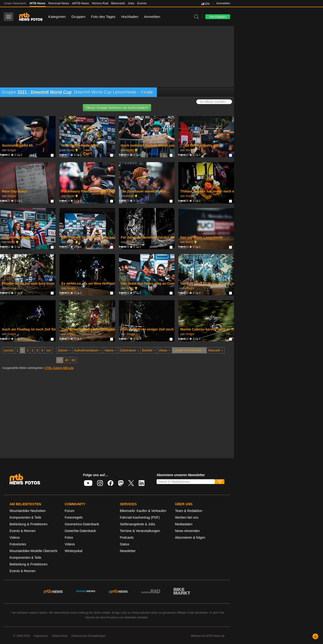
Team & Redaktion (189, 511)
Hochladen (130, 17)
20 (60, 360)
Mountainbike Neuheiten (28, 511)
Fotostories (18, 544)
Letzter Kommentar (189, 350)
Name (111, 350)
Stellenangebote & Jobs (138, 524)
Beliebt (149, 350)
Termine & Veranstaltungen (140, 531)
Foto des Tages (103, 17)
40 (67, 360)
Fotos (69, 538)
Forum (69, 511)
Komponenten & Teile (25, 517)
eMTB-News (80, 3)
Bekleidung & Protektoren (29, 524)
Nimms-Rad (100, 3)
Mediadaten (184, 524)
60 (74, 360)
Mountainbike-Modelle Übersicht (33, 551)
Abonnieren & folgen (190, 538)
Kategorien (57, 17)
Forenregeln (74, 517)
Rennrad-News (59, 3)
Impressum (41, 636)
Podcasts (127, 538)
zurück (8, 350)
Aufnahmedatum (88, 350)
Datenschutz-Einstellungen (89, 636)
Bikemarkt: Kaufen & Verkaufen (143, 511)
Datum (64, 350)
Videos (15, 538)
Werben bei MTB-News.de (208, 636)
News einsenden (187, 531)
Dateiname (129, 350)
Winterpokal (74, 551)
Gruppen (78, 17)
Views (164, 350)
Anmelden (223, 3)
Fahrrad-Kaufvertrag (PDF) (140, 517)
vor (49, 350)
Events (142, 3)
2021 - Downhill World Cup (45, 92)
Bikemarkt (118, 3)
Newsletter (128, 551)
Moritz (70, 150)
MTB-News (37, 3)
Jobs (131, 3)
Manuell (216, 350)
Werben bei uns (187, 517)
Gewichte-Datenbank (80, 531)
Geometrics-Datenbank (82, 524)
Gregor (12, 150)
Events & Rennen (23, 531)
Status (125, 544)
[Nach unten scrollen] (315, 636)
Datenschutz (60, 636)
